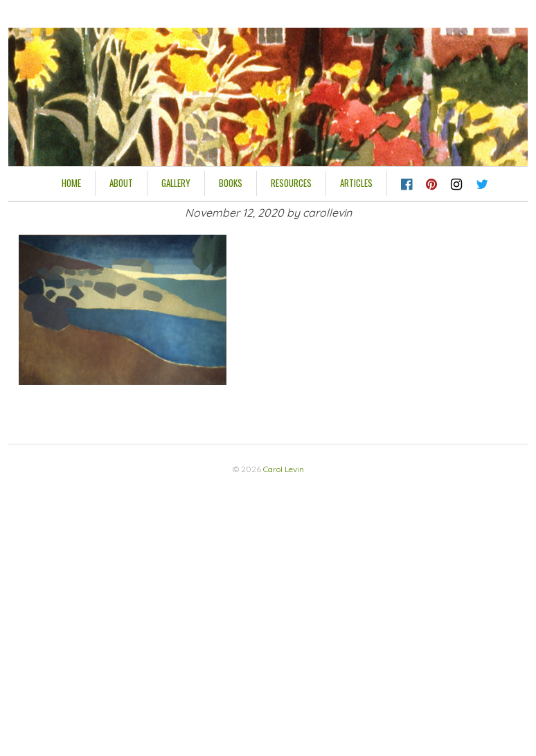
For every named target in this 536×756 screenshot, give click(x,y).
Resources (291, 183)
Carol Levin (284, 469)
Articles (356, 183)
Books (231, 183)
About (121, 183)
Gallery (176, 183)
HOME (71, 183)
